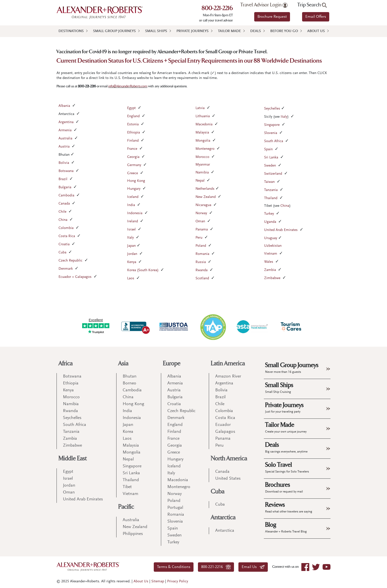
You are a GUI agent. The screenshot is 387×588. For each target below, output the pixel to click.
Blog (286, 527)
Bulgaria (65, 187)
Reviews (289, 507)
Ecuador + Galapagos (75, 277)
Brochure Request (272, 17)
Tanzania (271, 190)
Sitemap (158, 581)
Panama (202, 230)
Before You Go (284, 31)
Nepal (200, 181)
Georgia (133, 157)
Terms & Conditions (174, 567)
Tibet (127, 487)
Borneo (129, 383)
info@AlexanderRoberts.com (128, 86)
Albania (64, 106)
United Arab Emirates (281, 230)
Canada (64, 204)
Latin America (228, 364)
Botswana (66, 171)
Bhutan (130, 377)
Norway (201, 213)
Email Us (253, 567)
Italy (130, 238)
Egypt (131, 108)
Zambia (270, 270)
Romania (202, 254)
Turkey (269, 214)
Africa (66, 364)
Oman (200, 221)
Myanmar (203, 165)
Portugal (175, 508)
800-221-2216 (217, 9)
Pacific (126, 507)
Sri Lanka (271, 158)
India (131, 205)
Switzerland (273, 174)
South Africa (274, 141)
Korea (128, 432)
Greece (133, 173)
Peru (199, 238)
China (63, 220)
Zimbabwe (272, 278)
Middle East (73, 459)
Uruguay (271, 238)
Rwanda (202, 270)
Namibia (202, 173)
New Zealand (206, 197)
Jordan (132, 254)
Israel (131, 230)
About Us (316, 31)
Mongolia (203, 141)
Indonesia (135, 213)
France (132, 149)
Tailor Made (229, 31)
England (133, 116)
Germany (134, 165)
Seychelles (272, 109)
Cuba (62, 253)
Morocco (202, 157)
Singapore (272, 125)
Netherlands (205, 189)
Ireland (133, 221)
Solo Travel (287, 467)
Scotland (202, 278)
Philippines (133, 534)
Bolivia (64, 163)
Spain (268, 149)
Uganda (270, 222)
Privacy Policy (178, 581)
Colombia (66, 228)
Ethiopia (134, 133)
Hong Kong (136, 181)
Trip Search (312, 5)
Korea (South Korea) (143, 270)
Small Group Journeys (114, 31)
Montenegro (205, 149)
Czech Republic (70, 261)
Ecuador (223, 425)
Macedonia (204, 124)
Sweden (270, 166)
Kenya (132, 262)
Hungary (134, 189)
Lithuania (203, 116)
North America (229, 459)
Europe (172, 364)
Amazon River (228, 377)
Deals (256, 31)
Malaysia (202, 133)
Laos (131, 278)
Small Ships (156, 31)
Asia (123, 364)
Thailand (271, 198)
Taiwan (269, 182)
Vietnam (271, 254)
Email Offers (316, 17)
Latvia (200, 108)
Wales (269, 262)
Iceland (133, 197)
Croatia (64, 244)
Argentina (66, 122)
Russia (201, 262)
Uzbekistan (273, 246)
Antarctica (223, 518)
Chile (62, 212)
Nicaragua (203, 205)
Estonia (133, 124)
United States (228, 479)
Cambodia (66, 196)
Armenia (65, 130)
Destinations (71, 31)
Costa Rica (67, 236)
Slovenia (271, 133)
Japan (131, 246)
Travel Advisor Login (264, 5)
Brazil (63, 179)
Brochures (284, 487)
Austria (64, 147)
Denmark (66, 269)
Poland (201, 246)
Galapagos (225, 432)
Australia (65, 139)
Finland (133, 141)
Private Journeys (193, 31)
